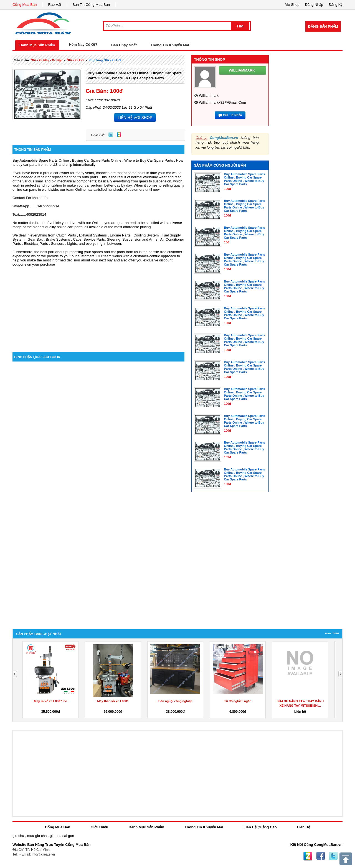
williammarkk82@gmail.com (222, 102)
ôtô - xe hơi (75, 60)
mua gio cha (37, 836)
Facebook (321, 856)
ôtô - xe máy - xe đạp (47, 60)
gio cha (18, 836)
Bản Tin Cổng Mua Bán (91, 5)
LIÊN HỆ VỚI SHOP (135, 118)
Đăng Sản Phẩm (323, 26)
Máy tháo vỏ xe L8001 (113, 701)
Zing (119, 134)
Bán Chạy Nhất (124, 45)
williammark (209, 96)
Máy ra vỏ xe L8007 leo (50, 701)
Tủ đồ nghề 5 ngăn (238, 701)
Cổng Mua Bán (25, 5)
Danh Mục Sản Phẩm (37, 45)
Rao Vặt (55, 5)
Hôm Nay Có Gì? (83, 44)
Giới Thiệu (99, 827)
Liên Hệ (304, 827)
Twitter (111, 134)
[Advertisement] (98, 305)
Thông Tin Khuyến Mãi (170, 45)
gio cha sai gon (62, 836)
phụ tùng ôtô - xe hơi (105, 60)
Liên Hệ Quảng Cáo (260, 827)
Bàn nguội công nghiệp (175, 701)
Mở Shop (292, 5)
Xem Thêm (332, 633)
